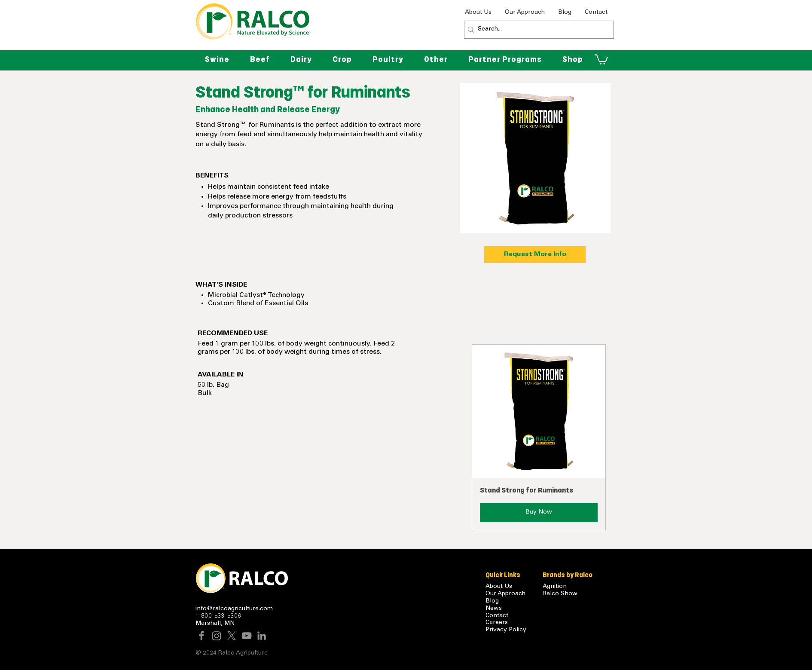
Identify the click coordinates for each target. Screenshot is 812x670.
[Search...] (537, 30)
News (494, 609)
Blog (492, 601)
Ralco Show (560, 594)
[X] (232, 636)
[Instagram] (217, 636)
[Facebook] (201, 636)
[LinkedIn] (262, 636)
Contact (497, 616)
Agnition (555, 587)
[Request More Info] (535, 255)
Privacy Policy (506, 630)
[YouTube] (247, 636)
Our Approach (505, 594)
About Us (499, 587)
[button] (436, 59)
